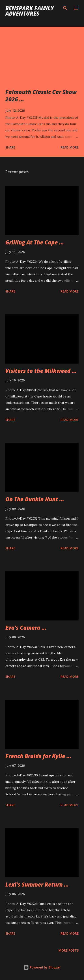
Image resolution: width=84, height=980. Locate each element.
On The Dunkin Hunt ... (35, 499)
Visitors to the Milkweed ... (41, 371)
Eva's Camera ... (26, 628)
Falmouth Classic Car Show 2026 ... (41, 96)
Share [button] (10, 147)
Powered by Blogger (42, 967)
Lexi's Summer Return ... (37, 884)
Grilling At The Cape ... (35, 242)
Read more (70, 147)
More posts (69, 950)
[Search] (65, 8)
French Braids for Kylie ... (38, 756)
